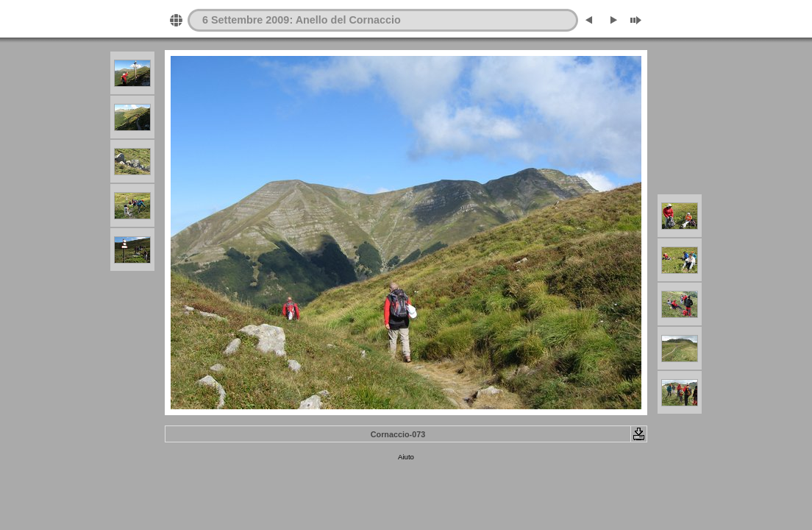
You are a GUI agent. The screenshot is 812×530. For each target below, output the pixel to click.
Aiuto (406, 457)
